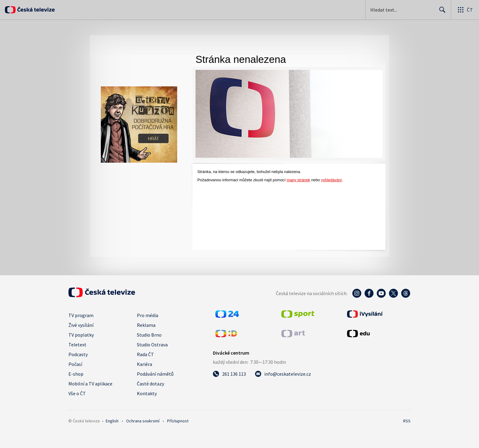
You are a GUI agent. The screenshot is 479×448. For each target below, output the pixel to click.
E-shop (76, 374)
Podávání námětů (155, 374)
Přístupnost (178, 421)
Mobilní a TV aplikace (90, 384)
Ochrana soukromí (143, 421)
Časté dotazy (150, 384)
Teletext (77, 345)
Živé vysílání (81, 325)
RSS (407, 421)
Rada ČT (145, 354)
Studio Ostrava (152, 345)
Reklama (146, 325)
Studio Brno (149, 335)
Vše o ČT (77, 393)
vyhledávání (331, 180)
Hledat (441, 12)
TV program (81, 315)
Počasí (75, 364)
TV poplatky (81, 335)
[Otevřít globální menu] (465, 10)
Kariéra (144, 364)
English (112, 421)
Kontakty (147, 393)
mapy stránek (298, 180)
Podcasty (78, 354)
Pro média (148, 315)
